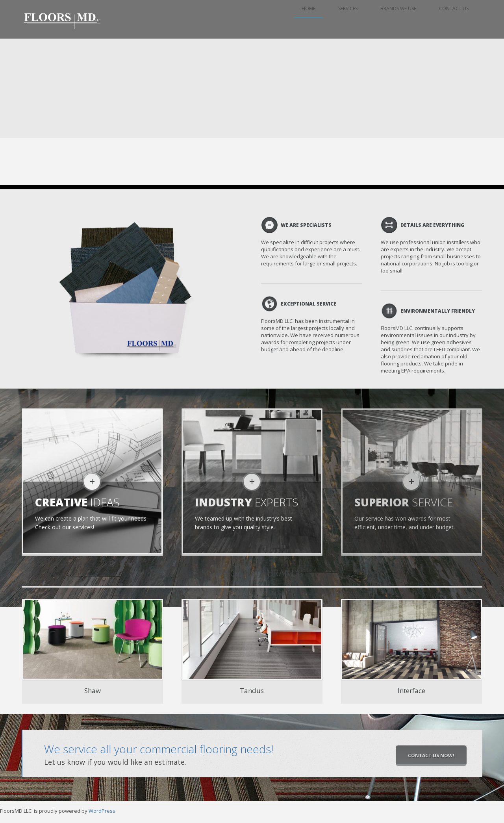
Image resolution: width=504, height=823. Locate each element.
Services (354, 19)
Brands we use (402, 19)
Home (316, 19)
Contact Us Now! (431, 755)
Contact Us (456, 19)
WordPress (102, 811)
